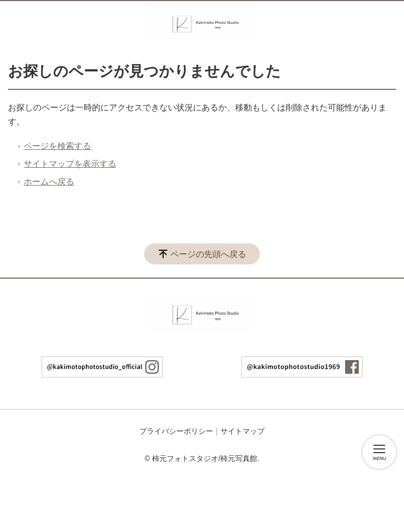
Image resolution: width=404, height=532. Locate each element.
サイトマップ (243, 431)
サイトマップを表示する (70, 164)
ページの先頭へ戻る (208, 254)
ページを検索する (57, 146)
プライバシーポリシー (176, 431)
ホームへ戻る (49, 182)
